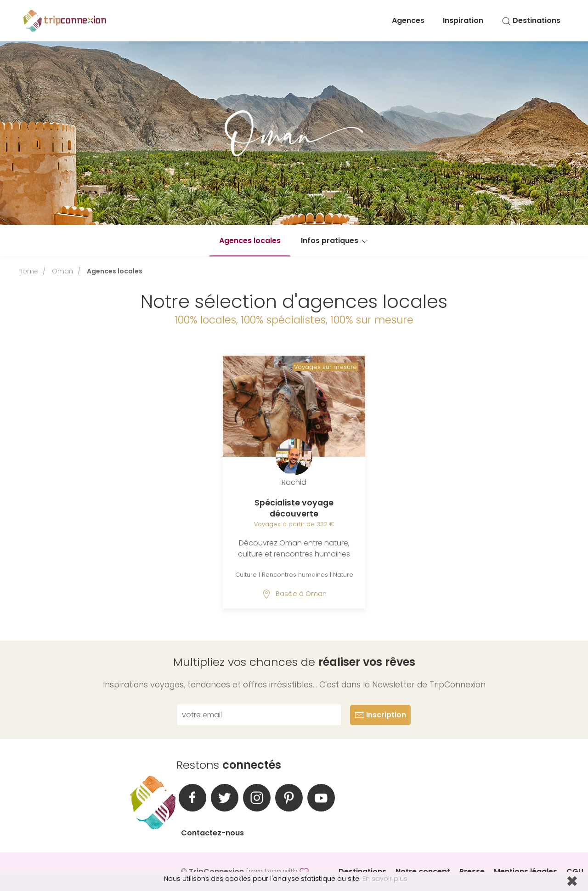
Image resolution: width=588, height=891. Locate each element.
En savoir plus (385, 879)
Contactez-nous (212, 833)
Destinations (531, 20)
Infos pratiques (335, 241)
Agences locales (250, 241)
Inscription (380, 715)
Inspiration (463, 20)
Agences (408, 20)
